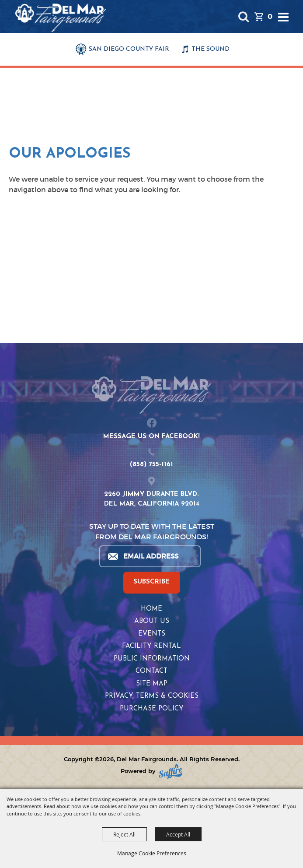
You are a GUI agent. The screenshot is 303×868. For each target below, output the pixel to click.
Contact (151, 671)
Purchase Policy (152, 709)
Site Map (152, 684)
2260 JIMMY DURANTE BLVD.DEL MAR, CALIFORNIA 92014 (152, 499)
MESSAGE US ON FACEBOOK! (151, 437)
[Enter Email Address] (150, 556)
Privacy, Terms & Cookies (152, 696)
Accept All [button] (178, 834)
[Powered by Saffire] (171, 771)
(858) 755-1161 (151, 465)
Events (152, 634)
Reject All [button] (124, 834)
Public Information (152, 659)
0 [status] (270, 16)
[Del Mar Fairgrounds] (61, 18)
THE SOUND (211, 49)
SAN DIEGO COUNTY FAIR (129, 49)
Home (151, 609)
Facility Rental (151, 646)
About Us (152, 621)
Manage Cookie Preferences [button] (152, 853)
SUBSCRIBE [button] (151, 582)
